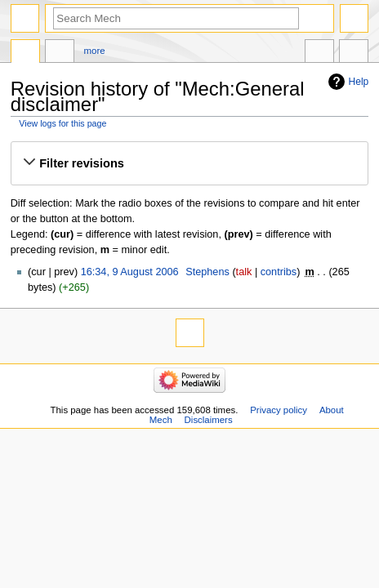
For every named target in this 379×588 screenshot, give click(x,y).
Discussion (60, 53)
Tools (354, 53)
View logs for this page (62, 123)
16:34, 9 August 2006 (130, 272)
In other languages (319, 53)
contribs (279, 272)
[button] (189, 163)
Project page (25, 53)
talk (244, 272)
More (95, 51)
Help (359, 82)
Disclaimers (209, 420)
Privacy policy (279, 410)
